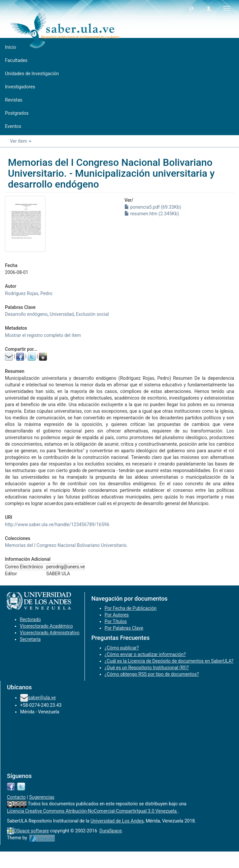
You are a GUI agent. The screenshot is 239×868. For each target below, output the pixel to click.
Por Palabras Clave (124, 628)
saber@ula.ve (42, 698)
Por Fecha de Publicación (131, 608)
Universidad (62, 314)
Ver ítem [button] (21, 141)
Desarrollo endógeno (26, 314)
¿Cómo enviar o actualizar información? (145, 654)
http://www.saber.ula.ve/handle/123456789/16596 (57, 524)
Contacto (16, 797)
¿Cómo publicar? (122, 648)
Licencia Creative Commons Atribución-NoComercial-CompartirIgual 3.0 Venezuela (92, 811)
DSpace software (31, 831)
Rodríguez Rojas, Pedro (29, 293)
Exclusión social (92, 314)
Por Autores (117, 615)
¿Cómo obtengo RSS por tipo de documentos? (152, 674)
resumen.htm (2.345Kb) (152, 214)
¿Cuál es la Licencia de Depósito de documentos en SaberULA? (169, 661)
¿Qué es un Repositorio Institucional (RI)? (147, 668)
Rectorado (30, 619)
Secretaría (30, 639)
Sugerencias (42, 797)
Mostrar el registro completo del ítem (43, 335)
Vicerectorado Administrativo (50, 633)
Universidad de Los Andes (117, 821)
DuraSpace (111, 831)
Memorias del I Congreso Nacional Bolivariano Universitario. (66, 545)
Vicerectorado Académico (46, 626)
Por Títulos (116, 621)
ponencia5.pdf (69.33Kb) (153, 207)
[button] (191, 8)
